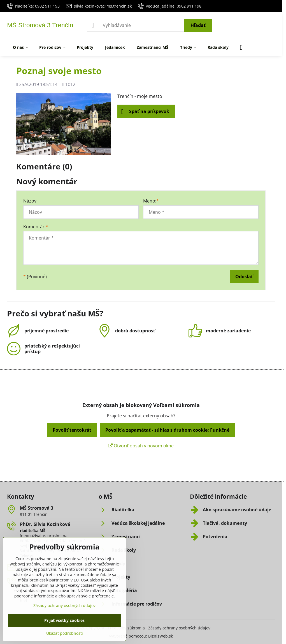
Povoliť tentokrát (72, 430)
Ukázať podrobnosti (65, 633)
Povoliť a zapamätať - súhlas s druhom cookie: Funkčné (167, 430)
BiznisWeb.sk (161, 636)
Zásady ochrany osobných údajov (179, 628)
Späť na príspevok (145, 112)
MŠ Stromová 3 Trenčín (40, 25)
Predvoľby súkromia (126, 628)
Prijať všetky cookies (64, 620)
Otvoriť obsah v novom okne (141, 446)
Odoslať (244, 277)
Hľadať (198, 25)
